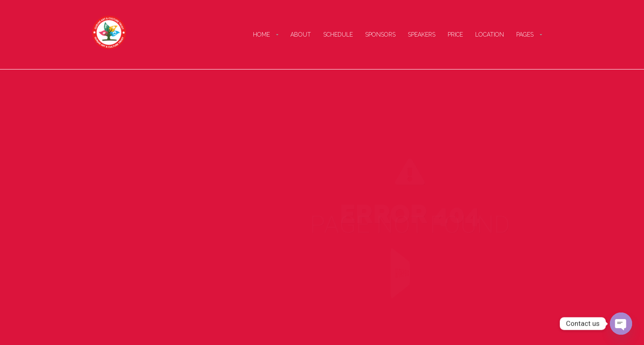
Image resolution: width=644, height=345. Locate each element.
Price (455, 35)
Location (490, 35)
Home (261, 35)
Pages (525, 35)
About (301, 35)
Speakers (422, 35)
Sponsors (380, 35)
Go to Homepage (400, 273)
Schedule (338, 35)
